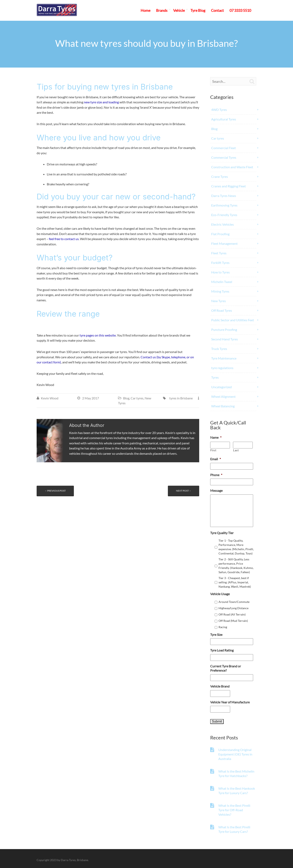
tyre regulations (222, 368)
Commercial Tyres (224, 157)
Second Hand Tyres (225, 339)
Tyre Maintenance (224, 358)
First (213, 450)
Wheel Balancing (223, 406)
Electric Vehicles (222, 224)
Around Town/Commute (234, 602)
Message (216, 490)
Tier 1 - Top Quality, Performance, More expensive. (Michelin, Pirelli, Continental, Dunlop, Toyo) (236, 547)
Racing (223, 627)
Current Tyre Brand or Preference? (226, 668)
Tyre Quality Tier (222, 533)
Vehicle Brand (220, 686)
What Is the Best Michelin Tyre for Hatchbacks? (236, 773)
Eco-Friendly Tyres (224, 215)
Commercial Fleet (224, 148)
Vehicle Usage (220, 594)
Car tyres (137, 398)
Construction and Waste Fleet (232, 167)
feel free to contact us (64, 239)
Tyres (215, 377)
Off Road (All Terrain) (232, 614)
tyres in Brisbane (181, 398)
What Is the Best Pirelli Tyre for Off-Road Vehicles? (234, 810)
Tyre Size (216, 635)
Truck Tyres (219, 349)
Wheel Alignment (223, 396)
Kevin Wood (50, 398)
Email (215, 459)
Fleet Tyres (219, 253)
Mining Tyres (220, 291)
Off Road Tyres (222, 310)
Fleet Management (224, 243)
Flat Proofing (220, 234)
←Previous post (55, 491)
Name (216, 437)
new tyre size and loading (101, 102)
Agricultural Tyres (224, 119)
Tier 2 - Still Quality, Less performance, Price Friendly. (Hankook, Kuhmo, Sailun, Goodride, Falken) (236, 566)
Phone (216, 475)
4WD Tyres (219, 110)
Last (236, 450)
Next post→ (184, 491)
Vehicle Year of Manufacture (230, 702)
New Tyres (219, 301)
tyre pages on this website (98, 335)
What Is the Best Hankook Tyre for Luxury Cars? (237, 791)
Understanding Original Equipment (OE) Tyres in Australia (235, 754)
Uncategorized (221, 387)
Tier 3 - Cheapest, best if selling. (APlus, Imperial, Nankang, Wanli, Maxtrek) (235, 582)
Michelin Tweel (222, 282)
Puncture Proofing (224, 330)
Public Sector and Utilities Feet (233, 320)
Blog (126, 398)
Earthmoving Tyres (224, 205)
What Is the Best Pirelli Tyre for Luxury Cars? (234, 829)
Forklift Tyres (220, 263)
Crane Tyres (220, 177)
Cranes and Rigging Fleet (228, 186)
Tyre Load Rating (222, 650)
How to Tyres (220, 272)
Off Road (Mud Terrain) (233, 621)
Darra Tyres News (224, 196)
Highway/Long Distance (233, 608)
